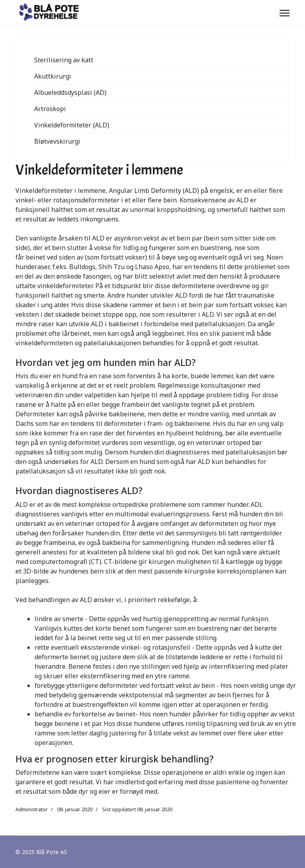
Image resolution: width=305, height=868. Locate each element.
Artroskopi (50, 109)
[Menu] (285, 13)
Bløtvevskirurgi (57, 141)
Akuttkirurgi (53, 76)
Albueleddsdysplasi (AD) (70, 92)
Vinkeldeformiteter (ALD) (72, 125)
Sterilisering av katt (64, 60)
